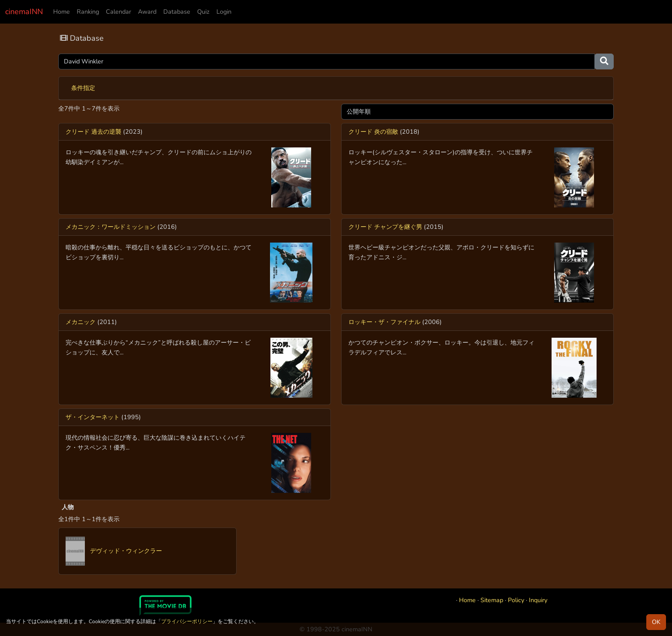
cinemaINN (24, 12)
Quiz (203, 12)
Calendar (118, 12)
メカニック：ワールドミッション (111, 227)
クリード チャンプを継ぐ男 (385, 227)
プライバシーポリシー (187, 621)
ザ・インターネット (93, 417)
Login (224, 12)
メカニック (81, 322)
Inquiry (538, 600)
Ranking (88, 12)
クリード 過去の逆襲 (93, 132)
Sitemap (492, 600)
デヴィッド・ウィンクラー (114, 551)
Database (177, 12)
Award (147, 12)
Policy (516, 600)
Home (61, 12)
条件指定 (83, 88)
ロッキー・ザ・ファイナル (384, 322)
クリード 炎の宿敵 (373, 132)
